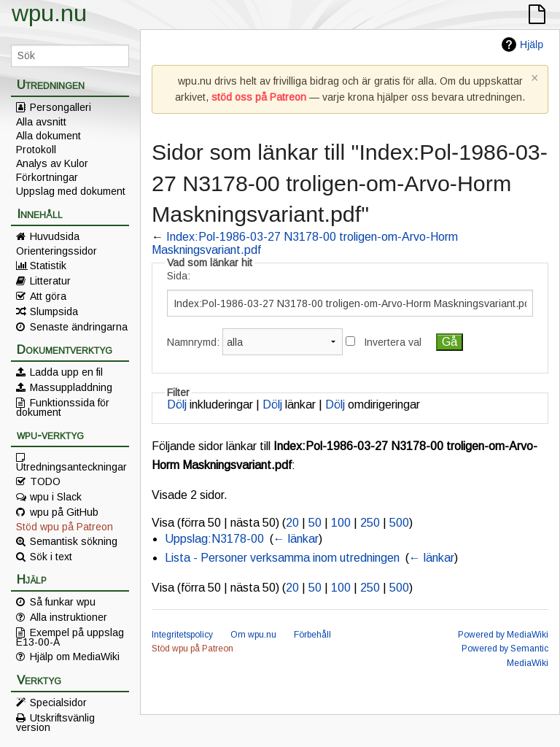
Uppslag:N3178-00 (214, 539)
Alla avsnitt (41, 122)
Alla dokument (48, 136)
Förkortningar (47, 177)
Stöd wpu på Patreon (65, 527)
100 (341, 523)
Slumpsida (54, 311)
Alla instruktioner (69, 617)
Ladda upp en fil (66, 372)
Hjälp (532, 44)
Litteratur (50, 281)
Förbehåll (312, 635)
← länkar (296, 539)
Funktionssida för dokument (63, 407)
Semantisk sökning (74, 541)
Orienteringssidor (57, 251)
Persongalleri (61, 107)
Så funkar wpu (63, 602)
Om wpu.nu (253, 635)
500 (399, 523)
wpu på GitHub (64, 512)
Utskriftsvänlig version (55, 722)
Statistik (48, 266)
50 (315, 523)
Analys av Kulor (52, 163)
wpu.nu (49, 13)
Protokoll (36, 150)
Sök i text (51, 557)
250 (370, 523)
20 (292, 523)
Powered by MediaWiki (503, 635)
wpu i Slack (56, 497)
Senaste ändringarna (79, 327)
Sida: (179, 276)
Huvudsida (55, 236)
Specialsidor (58, 703)
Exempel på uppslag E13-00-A (70, 637)
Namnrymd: (193, 342)
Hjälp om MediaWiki (75, 657)
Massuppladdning (71, 387)
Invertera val (393, 342)
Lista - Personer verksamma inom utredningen (282, 558)
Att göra (48, 296)
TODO (45, 481)
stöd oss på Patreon (259, 97)
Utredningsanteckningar (71, 466)
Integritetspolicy (182, 635)
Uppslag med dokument (71, 191)
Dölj (177, 405)
